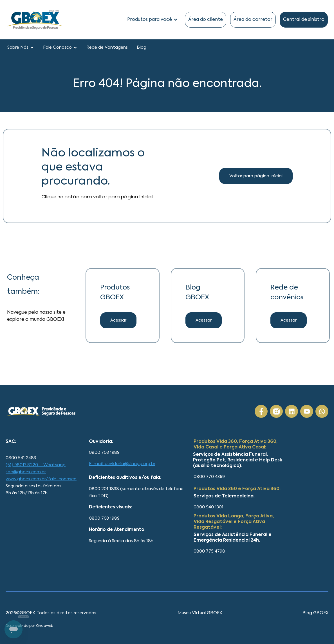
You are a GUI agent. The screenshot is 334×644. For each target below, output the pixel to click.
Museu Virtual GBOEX (200, 613)
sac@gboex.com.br (26, 472)
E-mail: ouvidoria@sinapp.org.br (122, 464)
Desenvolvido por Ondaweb (29, 626)
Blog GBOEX (315, 613)
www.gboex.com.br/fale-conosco (41, 479)
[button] (204, 320)
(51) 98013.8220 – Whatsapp (36, 465)
